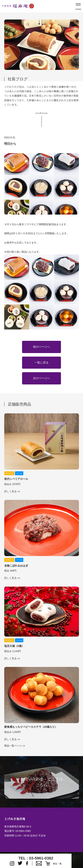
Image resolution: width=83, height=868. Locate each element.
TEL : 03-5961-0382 (36, 858)
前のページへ (41, 347)
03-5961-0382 (23, 831)
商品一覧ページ (13, 746)
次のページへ (41, 378)
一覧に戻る (41, 363)
